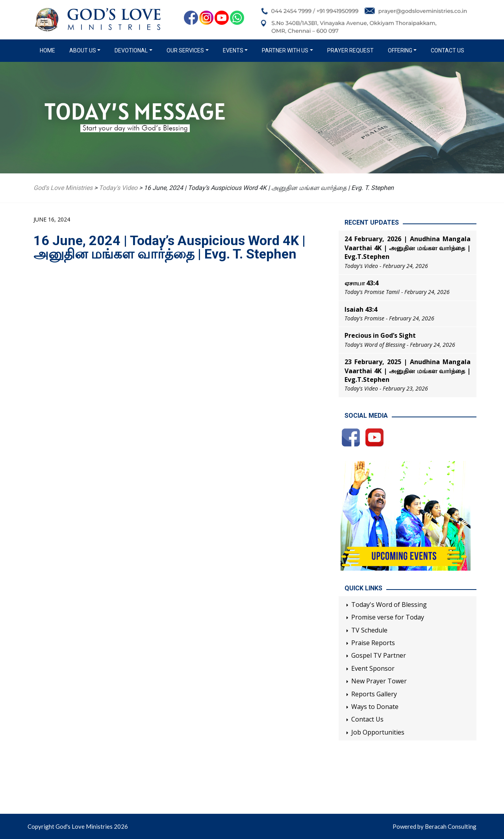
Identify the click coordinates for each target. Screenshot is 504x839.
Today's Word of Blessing (389, 605)
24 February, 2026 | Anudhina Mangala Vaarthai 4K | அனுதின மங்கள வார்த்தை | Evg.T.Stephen (408, 248)
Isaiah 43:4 (361, 309)
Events (233, 50)
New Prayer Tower (379, 681)
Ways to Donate (375, 707)
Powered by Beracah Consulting (435, 826)
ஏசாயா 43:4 (361, 283)
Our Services (185, 50)
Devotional (131, 50)
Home (49, 50)
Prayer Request (350, 50)
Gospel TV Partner (379, 655)
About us (83, 50)
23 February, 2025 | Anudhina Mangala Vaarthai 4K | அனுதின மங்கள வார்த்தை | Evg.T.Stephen (408, 371)
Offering (400, 50)
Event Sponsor (373, 668)
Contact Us (447, 50)
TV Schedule (369, 630)
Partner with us (285, 50)
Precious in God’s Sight (380, 335)
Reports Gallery (374, 694)
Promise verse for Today (388, 617)
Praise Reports (373, 643)
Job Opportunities (378, 732)
